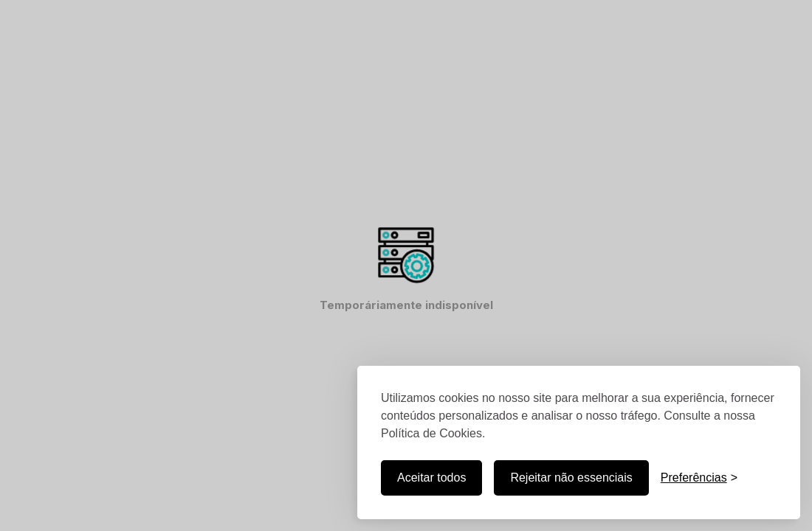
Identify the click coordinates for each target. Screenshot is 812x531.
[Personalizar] (699, 478)
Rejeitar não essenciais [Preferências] (571, 478)
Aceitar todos (431, 478)
